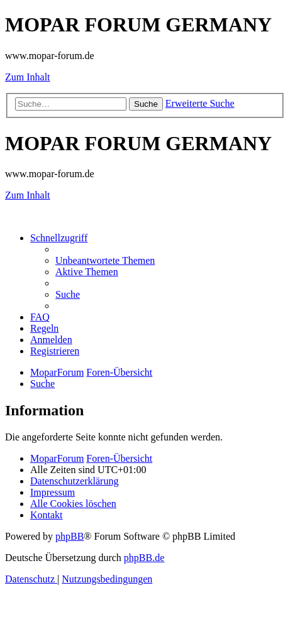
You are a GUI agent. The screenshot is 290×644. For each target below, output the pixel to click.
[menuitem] (105, 260)
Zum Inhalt (28, 77)
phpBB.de (144, 558)
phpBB (70, 536)
